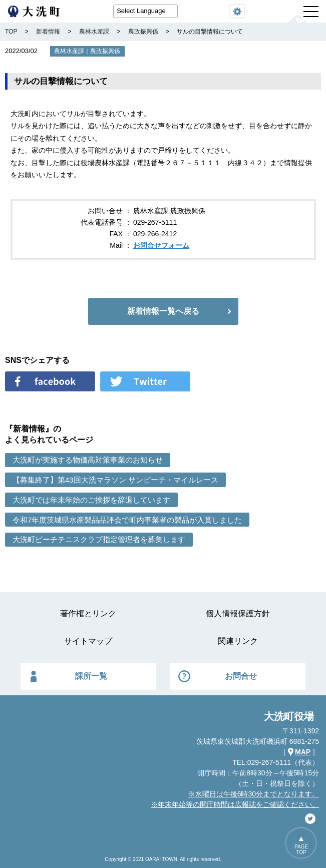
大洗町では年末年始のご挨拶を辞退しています (91, 500)
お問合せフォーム (161, 245)
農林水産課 (69, 51)
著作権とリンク (88, 613)
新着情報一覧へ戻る (163, 311)
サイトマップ (88, 641)
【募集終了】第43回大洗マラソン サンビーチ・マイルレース (115, 480)
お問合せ (241, 676)
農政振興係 (105, 51)
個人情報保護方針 (238, 613)
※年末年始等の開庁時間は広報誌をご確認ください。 (235, 804)
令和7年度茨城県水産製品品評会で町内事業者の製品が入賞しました (127, 520)
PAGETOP (301, 849)
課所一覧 (91, 676)
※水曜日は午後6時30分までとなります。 (254, 794)
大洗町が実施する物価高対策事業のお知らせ (88, 460)
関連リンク (238, 641)
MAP (303, 752)
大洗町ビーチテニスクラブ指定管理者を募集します (99, 539)
